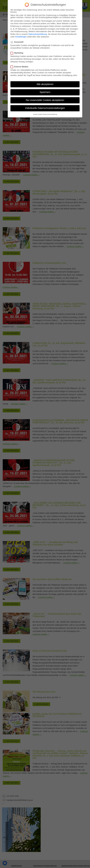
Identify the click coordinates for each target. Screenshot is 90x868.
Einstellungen (21, 37)
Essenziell (18, 42)
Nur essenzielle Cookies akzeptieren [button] (45, 100)
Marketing (18, 53)
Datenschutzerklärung (38, 34)
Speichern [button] (45, 92)
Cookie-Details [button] (38, 114)
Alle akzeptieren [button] (45, 84)
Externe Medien (20, 67)
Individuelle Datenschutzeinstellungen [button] (45, 108)
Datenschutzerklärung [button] (50, 114)
